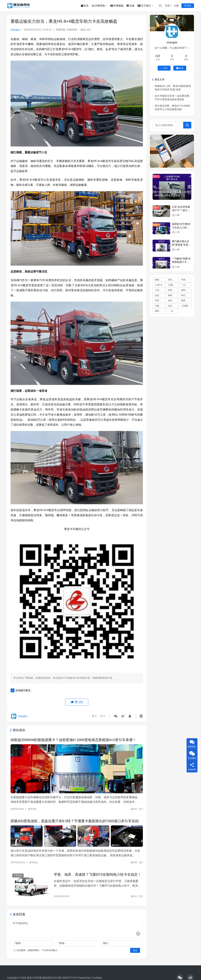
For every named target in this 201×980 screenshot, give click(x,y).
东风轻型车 (173, 301)
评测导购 (98, 6)
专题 (130, 6)
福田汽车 (185, 290)
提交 (135, 950)
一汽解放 (185, 285)
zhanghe (15, 30)
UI (172, 311)
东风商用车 (173, 290)
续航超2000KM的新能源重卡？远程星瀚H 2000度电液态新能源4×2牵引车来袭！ (73, 740)
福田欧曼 (159, 311)
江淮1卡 (159, 285)
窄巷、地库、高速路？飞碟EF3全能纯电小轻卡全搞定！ (98, 874)
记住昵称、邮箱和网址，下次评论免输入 (35, 950)
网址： (107, 943)
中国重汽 (185, 280)
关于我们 (144, 6)
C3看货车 (172, 285)
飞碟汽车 (159, 306)
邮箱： (63, 943)
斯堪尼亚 (172, 295)
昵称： (19, 943)
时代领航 (185, 295)
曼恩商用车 (186, 301)
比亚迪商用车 (160, 295)
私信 (180, 68)
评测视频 (117, 6)
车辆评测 (72, 30)
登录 (168, 6)
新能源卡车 (160, 280)
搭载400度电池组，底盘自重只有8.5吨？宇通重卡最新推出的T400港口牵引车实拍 (75, 821)
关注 (164, 68)
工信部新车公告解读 (160, 290)
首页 (85, 6)
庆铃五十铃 (160, 301)
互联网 (185, 306)
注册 (176, 6)
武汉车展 (172, 306)
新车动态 (32, 809)
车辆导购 (60, 30)
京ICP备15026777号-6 (65, 978)
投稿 (188, 6)
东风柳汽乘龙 (23, 690)
